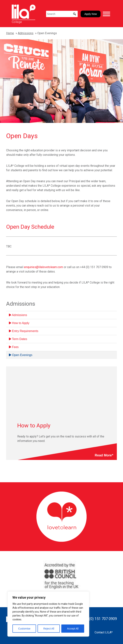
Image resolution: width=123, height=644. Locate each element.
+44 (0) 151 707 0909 (99, 619)
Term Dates (18, 339)
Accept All (73, 629)
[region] (48, 614)
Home (10, 33)
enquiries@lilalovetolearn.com (43, 267)
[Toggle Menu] (106, 14)
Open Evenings (21, 355)
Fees (14, 347)
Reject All (49, 629)
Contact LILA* (104, 632)
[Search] (62, 14)
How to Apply (19, 323)
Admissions (26, 33)
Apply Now (91, 14)
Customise (24, 629)
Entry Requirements (24, 331)
